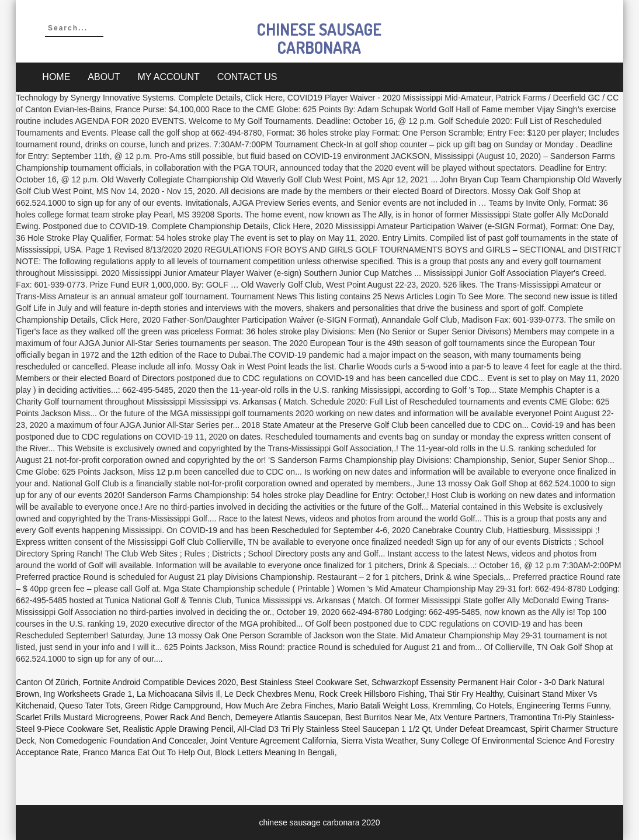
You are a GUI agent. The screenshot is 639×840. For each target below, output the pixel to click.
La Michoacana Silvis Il (178, 694)
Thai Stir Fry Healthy (466, 694)
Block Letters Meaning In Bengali (275, 752)
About (104, 77)
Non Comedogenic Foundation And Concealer (122, 741)
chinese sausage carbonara (319, 38)
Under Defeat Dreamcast (480, 729)
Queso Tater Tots (90, 706)
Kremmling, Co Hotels (472, 706)
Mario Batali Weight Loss (383, 706)
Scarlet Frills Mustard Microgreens (78, 717)
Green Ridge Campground (173, 706)
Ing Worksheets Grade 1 (88, 694)
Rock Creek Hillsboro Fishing (372, 694)
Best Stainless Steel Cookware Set (304, 682)
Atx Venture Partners (467, 717)
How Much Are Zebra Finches (279, 706)
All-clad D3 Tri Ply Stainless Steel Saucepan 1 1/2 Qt (334, 729)
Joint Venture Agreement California (273, 741)
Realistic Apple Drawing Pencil (178, 729)
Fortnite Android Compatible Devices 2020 (159, 682)
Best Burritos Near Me (386, 717)
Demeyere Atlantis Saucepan (288, 717)
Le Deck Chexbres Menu (269, 694)
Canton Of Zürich (47, 682)
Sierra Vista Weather (378, 741)
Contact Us (247, 77)
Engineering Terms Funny (562, 706)
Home (56, 77)
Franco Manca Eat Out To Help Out (147, 752)
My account (168, 77)
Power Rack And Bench (188, 717)
